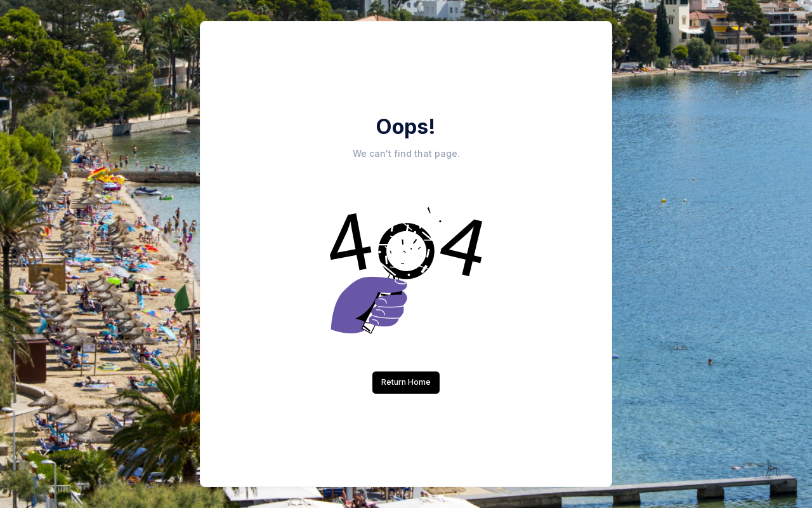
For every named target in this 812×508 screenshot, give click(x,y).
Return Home (406, 382)
